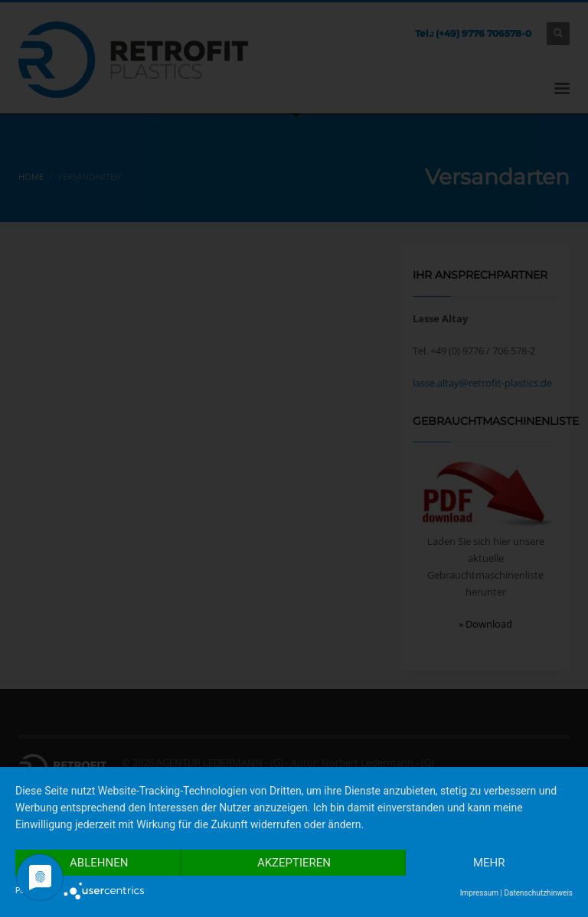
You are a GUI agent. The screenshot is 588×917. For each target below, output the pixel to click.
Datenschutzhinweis (538, 893)
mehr (489, 863)
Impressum (479, 893)
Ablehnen (99, 863)
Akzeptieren (294, 863)
